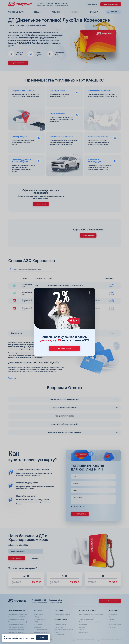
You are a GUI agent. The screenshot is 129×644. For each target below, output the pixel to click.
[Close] (91, 292)
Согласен (42, 638)
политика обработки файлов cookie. (23, 638)
